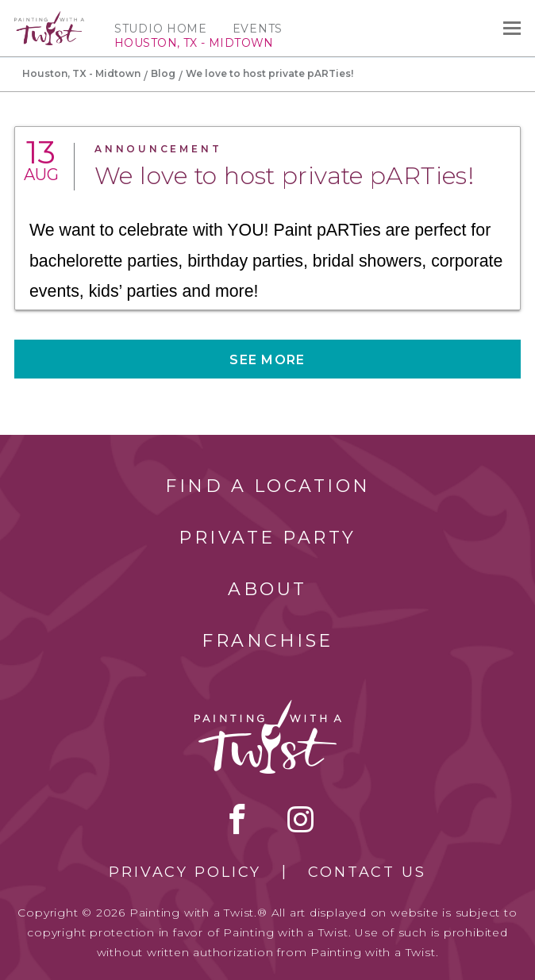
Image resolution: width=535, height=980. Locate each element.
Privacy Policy (185, 872)
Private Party (267, 538)
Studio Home (161, 29)
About (267, 589)
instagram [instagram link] (300, 819)
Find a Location (268, 486)
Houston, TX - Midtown (81, 73)
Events (258, 29)
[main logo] (49, 18)
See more (267, 360)
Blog (163, 73)
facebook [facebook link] (237, 819)
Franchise (267, 641)
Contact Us (367, 872)
